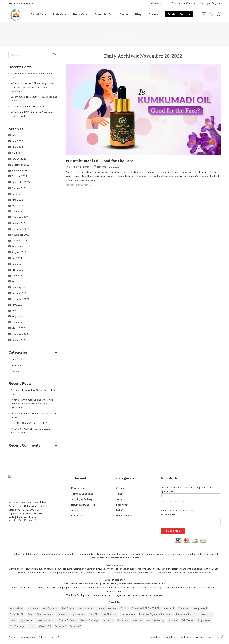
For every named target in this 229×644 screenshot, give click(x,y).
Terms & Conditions (82, 494)
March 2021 (18, 281)
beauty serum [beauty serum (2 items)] (86, 608)
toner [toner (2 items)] (32, 626)
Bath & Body (18, 359)
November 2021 (21, 235)
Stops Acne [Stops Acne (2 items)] (204, 620)
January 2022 (19, 223)
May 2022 (17, 206)
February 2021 (20, 287)
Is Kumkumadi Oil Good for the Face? (101, 161)
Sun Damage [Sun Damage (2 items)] (17, 626)
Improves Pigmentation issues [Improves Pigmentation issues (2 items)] (156, 614)
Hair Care (60, 14)
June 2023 (17, 141)
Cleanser (121, 488)
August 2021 (19, 252)
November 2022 (21, 171)
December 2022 (21, 165)
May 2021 (17, 270)
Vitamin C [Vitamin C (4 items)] (61, 626)
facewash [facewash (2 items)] (63, 614)
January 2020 (19, 340)
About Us (76, 510)
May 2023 (17, 147)
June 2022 (17, 200)
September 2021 (21, 246)
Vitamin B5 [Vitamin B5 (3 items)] (45, 626)
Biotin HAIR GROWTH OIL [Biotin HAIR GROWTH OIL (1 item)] (146, 608)
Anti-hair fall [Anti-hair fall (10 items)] (17, 608)
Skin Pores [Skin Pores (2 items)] (187, 620)
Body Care (81, 14)
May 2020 (17, 316)
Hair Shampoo (124, 516)
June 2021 (17, 264)
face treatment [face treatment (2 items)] (45, 614)
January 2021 (19, 293)
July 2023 (17, 135)
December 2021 (21, 229)
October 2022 (19, 176)
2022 (109, 34)
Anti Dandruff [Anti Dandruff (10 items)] (50, 608)
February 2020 (20, 334)
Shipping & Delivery (82, 499)
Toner (120, 494)
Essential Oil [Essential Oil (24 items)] (17, 614)
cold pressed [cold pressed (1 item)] (200, 608)
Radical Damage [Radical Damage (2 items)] (89, 620)
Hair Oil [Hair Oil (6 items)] (93, 614)
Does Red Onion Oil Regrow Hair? (29, 106)
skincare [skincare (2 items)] (173, 620)
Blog (139, 14)
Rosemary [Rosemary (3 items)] (123, 620)
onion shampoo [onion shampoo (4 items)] (46, 620)
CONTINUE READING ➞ (78, 185)
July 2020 (17, 305)
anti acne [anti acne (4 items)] (33, 608)
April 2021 (18, 276)
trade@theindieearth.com (22, 517)
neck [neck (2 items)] (13, 620)
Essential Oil (104, 14)
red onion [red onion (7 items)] (108, 620)
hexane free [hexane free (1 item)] (128, 614)
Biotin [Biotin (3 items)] (124, 608)
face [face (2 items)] (30, 614)
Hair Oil (120, 510)
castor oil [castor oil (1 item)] (169, 608)
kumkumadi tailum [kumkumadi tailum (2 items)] (186, 614)
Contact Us (77, 516)
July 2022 (17, 194)
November (121, 34)
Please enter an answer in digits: (179, 510)
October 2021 (19, 241)
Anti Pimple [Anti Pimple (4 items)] (68, 608)
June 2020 (17, 311)
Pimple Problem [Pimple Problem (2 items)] (67, 620)
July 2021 (17, 258)
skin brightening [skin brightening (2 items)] (155, 620)
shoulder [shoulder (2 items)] (138, 620)
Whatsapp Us (158, 3)
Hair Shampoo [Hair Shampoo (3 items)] (110, 614)
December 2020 (21, 299)
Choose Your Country (183, 3)
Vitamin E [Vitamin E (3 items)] (76, 626)
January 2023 (19, 159)
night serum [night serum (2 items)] (26, 620)
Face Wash (122, 505)
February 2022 (20, 217)
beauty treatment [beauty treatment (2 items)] (107, 608)
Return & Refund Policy (84, 505)
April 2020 (18, 322)
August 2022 (19, 188)
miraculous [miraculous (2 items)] (207, 614)
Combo (124, 14)
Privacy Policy (79, 488)
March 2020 (18, 328)
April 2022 (18, 211)
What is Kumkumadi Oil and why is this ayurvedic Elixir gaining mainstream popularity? (32, 87)
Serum (120, 499)
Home (98, 34)
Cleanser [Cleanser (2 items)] (184, 608)
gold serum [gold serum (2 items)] (79, 614)
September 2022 (21, 182)
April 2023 (18, 153)
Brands (153, 14)
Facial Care (39, 14)
